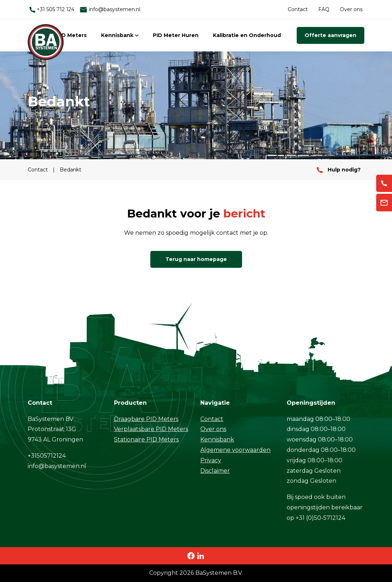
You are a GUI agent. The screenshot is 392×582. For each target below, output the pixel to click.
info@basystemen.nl (110, 10)
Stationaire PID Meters (146, 439)
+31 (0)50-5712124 (320, 518)
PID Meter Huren (176, 35)
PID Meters (72, 35)
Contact (298, 9)
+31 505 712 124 (52, 9)
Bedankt (70, 170)
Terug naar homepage (196, 259)
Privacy (211, 460)
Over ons (351, 9)
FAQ (324, 9)
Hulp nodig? (339, 170)
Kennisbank (120, 35)
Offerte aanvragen (331, 35)
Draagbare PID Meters (146, 419)
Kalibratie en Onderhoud (247, 35)
